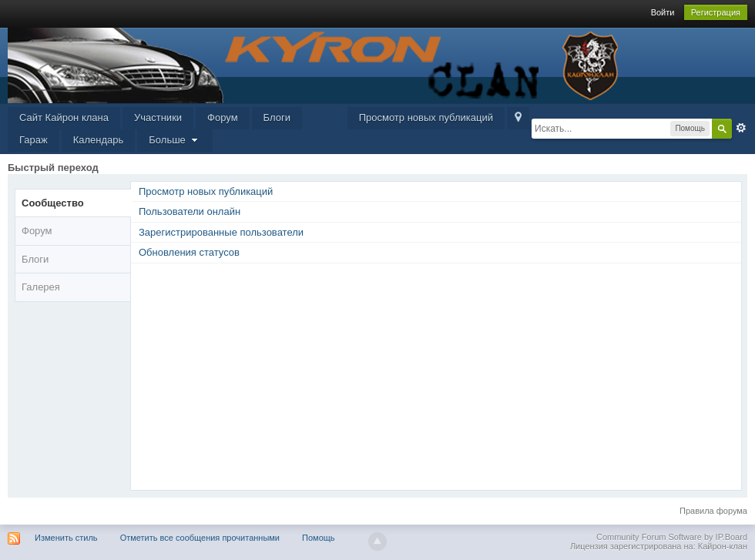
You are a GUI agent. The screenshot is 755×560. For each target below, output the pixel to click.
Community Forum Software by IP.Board (672, 537)
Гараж (34, 140)
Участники (158, 117)
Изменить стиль (66, 538)
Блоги (277, 117)
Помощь (319, 538)
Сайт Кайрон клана (64, 117)
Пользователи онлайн (190, 211)
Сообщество (53, 203)
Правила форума (713, 511)
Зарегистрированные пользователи (221, 232)
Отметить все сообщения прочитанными (200, 538)
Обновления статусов (189, 252)
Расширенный (741, 128)
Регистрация (716, 12)
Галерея (41, 287)
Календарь (99, 140)
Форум (223, 117)
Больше (175, 140)
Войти (663, 12)
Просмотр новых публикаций (426, 117)
